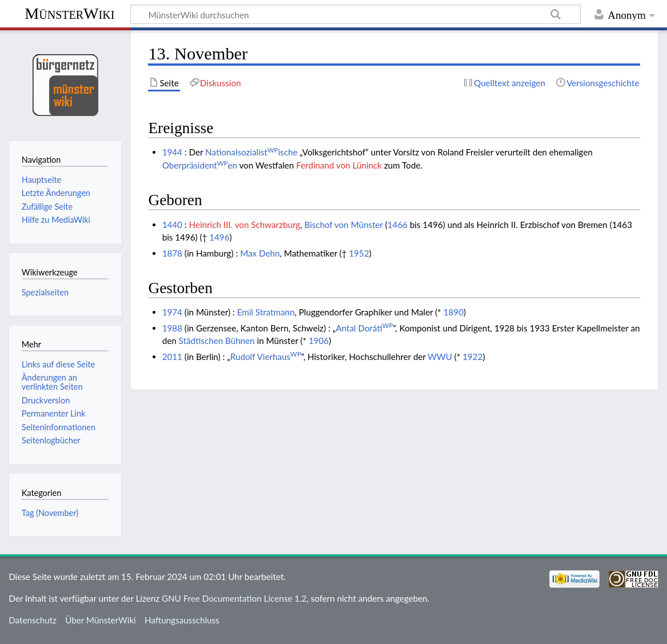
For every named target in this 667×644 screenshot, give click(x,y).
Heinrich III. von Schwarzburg (245, 225)
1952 (359, 253)
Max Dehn (260, 253)
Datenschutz (33, 620)
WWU (440, 357)
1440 (172, 225)
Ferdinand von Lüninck (339, 165)
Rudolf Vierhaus (266, 357)
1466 (398, 225)
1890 (454, 312)
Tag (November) (50, 513)
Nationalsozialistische (251, 152)
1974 (172, 312)
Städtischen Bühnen (217, 341)
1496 (219, 237)
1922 (472, 357)
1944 (172, 152)
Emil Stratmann (266, 312)
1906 (319, 341)
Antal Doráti (364, 328)
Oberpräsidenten (200, 165)
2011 (172, 357)
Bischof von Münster (344, 225)
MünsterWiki (69, 13)
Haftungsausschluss (182, 620)
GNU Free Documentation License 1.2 (234, 598)
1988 (172, 328)
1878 (172, 253)
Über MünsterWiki (101, 620)
